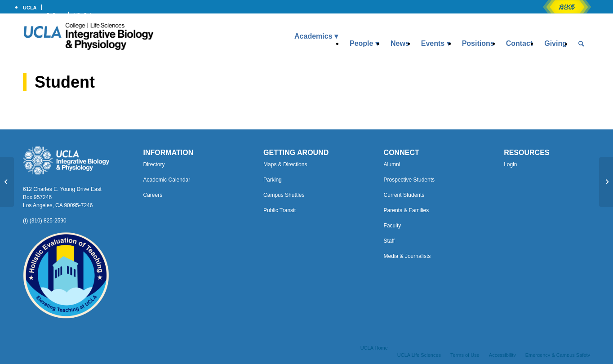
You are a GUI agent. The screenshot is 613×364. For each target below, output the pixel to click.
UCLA (30, 8)
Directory (154, 164)
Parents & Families (406, 210)
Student (65, 82)
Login (510, 164)
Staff (389, 241)
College (55, 15)
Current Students (404, 195)
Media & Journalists (407, 256)
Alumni (392, 164)
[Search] (581, 44)
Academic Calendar (167, 180)
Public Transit (280, 210)
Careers (153, 195)
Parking (273, 180)
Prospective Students (409, 180)
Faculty (393, 226)
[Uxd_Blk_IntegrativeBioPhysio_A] (88, 36)
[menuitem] (32, 7)
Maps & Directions (285, 164)
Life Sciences (89, 15)
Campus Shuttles (284, 195)
